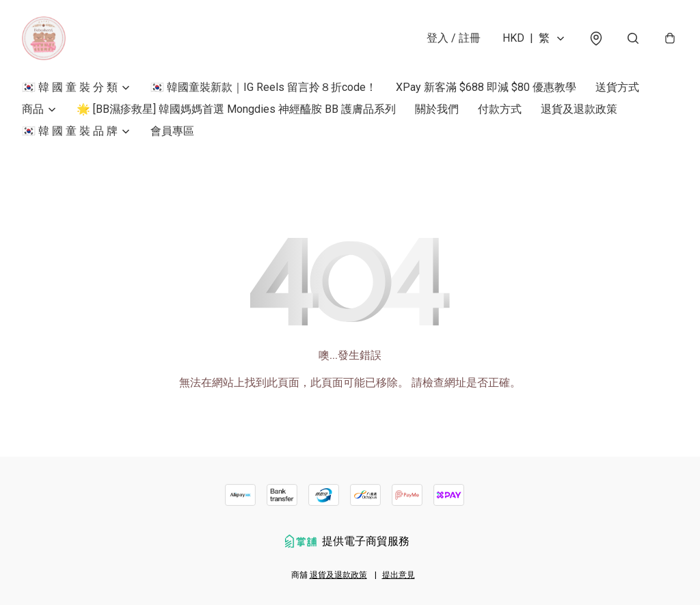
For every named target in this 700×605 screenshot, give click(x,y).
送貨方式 (617, 87)
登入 (454, 38)
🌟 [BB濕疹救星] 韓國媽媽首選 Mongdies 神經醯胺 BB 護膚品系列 (236, 109)
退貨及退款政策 (579, 109)
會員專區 (172, 131)
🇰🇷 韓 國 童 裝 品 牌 (70, 131)
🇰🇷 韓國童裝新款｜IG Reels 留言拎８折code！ (264, 87)
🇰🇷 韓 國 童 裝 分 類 (70, 87)
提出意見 (399, 575)
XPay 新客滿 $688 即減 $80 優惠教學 (486, 87)
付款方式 (500, 109)
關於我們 (437, 109)
